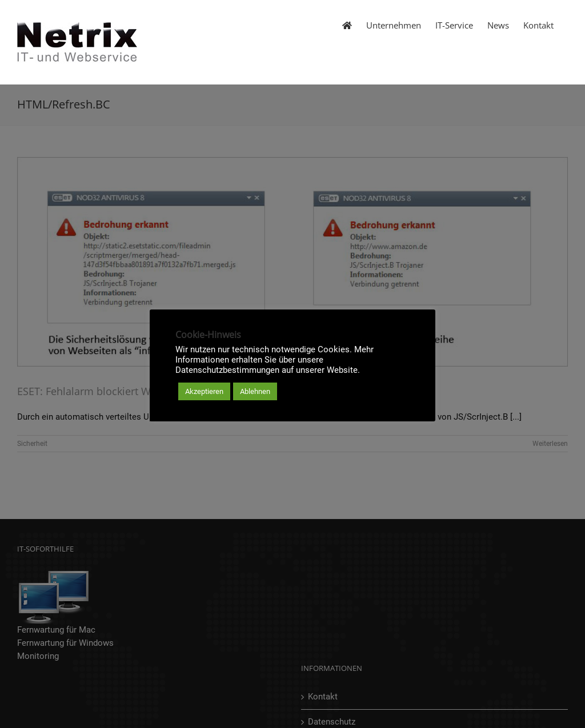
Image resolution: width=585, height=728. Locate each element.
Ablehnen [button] (255, 391)
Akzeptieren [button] (204, 391)
